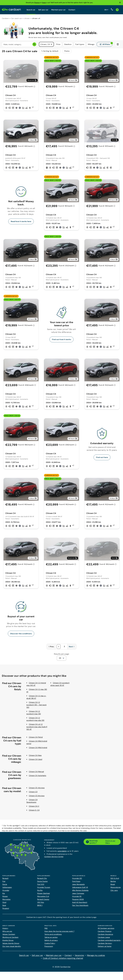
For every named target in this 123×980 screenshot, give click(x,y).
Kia (4, 895)
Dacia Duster (42, 883)
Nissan (5, 898)
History (5, 930)
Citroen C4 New (35, 757)
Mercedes (6, 901)
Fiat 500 (41, 886)
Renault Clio (42, 880)
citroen (27, 18)
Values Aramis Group (11, 945)
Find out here (102, 459)
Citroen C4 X (34, 808)
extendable (62, 853)
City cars (114, 892)
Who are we (7, 933)
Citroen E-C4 (34, 812)
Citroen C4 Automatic (38, 777)
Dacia (5, 886)
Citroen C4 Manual (36, 773)
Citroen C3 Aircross (37, 797)
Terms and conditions (53, 936)
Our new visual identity (12, 948)
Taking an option (51, 939)
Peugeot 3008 (78, 901)
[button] (51, 44)
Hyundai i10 (77, 898)
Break (113, 886)
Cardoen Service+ (105, 945)
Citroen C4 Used (35, 761)
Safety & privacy (51, 942)
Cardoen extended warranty (109, 942)
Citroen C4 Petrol (36, 739)
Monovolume (116, 889)
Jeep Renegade (78, 886)
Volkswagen (7, 889)
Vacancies (79, 957)
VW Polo (41, 904)
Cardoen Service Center (54, 858)
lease (44, 3)
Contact (72, 10)
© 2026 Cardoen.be (61, 968)
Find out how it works (62, 341)
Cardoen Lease (104, 939)
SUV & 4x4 (115, 880)
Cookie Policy (50, 945)
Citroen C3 (33, 793)
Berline (113, 883)
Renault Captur (43, 901)
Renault (5, 880)
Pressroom (49, 948)
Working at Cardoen (10, 939)
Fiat (4, 883)
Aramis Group (8, 942)
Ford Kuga (76, 883)
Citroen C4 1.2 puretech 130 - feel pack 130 (36, 706)
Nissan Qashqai (44, 895)
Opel (4, 904)
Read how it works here (21, 223)
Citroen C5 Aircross (37, 789)
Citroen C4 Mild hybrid (38, 749)
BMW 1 (40, 907)
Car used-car (17, 18)
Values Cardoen (9, 936)
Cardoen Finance (105, 933)
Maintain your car (58, 10)
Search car (31, 10)
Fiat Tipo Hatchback (80, 907)
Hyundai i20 (77, 880)
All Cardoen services (106, 930)
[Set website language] (106, 10)
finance (37, 3)
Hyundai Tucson (44, 889)
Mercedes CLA (43, 898)
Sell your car (43, 10)
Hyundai (6, 892)
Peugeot (6, 910)
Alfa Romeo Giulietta (80, 892)
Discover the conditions (21, 635)
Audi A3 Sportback (80, 904)
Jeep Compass (78, 895)
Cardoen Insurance (105, 936)
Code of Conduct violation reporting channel (63, 960)
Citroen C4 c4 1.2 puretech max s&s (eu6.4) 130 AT (37, 728)
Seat (4, 907)
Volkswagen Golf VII (80, 889)
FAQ (46, 930)
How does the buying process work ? (59, 933)
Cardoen (5, 18)
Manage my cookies (96, 957)
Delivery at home (105, 948)
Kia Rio (40, 892)
